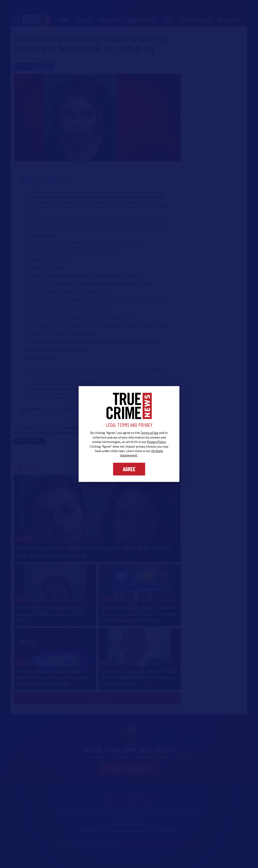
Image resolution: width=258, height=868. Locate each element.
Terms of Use (149, 433)
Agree (129, 469)
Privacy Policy (156, 442)
